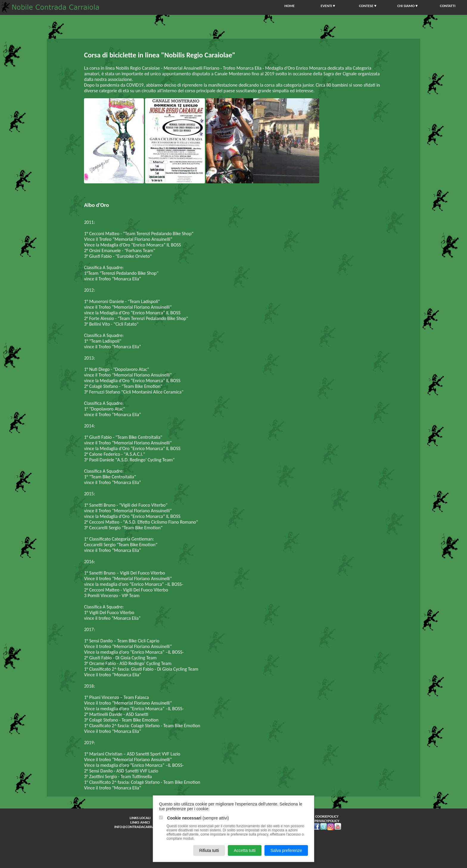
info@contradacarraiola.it (140, 827)
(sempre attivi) (194, 818)
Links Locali (140, 818)
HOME (289, 6)
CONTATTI (448, 6)
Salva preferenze (286, 850)
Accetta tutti (245, 850)
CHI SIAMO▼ (408, 6)
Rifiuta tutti (209, 850)
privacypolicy (327, 821)
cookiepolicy (327, 816)
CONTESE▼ (368, 6)
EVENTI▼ (328, 6)
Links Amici (140, 822)
